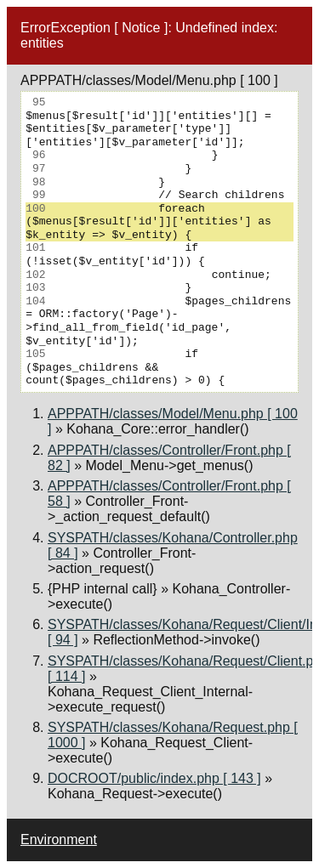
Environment (59, 840)
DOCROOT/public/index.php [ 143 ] (154, 778)
